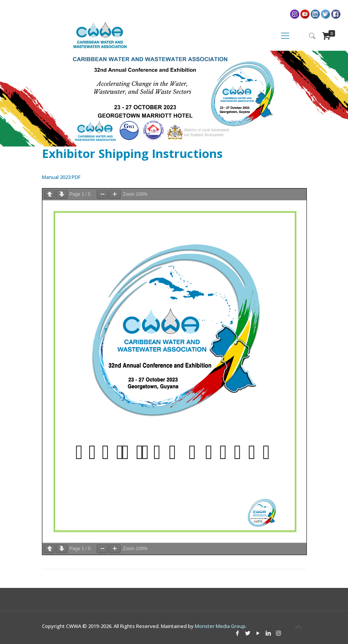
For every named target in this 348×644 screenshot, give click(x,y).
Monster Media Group (220, 626)
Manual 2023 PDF (61, 177)
